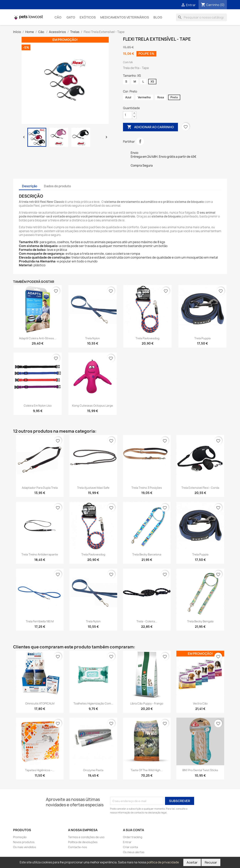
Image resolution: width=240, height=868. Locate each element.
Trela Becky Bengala (200, 621)
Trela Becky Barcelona (147, 554)
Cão (58, 17)
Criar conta (130, 847)
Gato (71, 17)
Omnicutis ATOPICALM (40, 703)
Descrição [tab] (30, 186)
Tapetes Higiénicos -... (40, 770)
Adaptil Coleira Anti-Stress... (38, 338)
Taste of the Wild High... (147, 770)
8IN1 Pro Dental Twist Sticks (200, 770)
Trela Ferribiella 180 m (40, 621)
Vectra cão (200, 703)
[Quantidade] (128, 115)
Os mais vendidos (25, 847)
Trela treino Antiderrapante (40, 554)
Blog (158, 17)
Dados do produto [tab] (57, 186)
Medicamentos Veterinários (125, 17)
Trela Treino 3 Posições (147, 488)
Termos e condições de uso (86, 837)
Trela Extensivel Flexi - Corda (200, 488)
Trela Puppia (202, 338)
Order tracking (133, 837)
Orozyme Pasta (93, 770)
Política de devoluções (83, 842)
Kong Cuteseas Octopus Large (93, 406)
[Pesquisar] (201, 17)
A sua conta (133, 830)
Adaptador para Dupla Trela (40, 488)
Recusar (211, 862)
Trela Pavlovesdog (147, 338)
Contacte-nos (77, 847)
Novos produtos (24, 842)
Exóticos (88, 17)
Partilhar (140, 141)
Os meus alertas (134, 852)
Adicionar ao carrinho (150, 127)
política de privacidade (163, 862)
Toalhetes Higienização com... (93, 703)
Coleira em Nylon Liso (38, 406)
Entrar (127, 842)
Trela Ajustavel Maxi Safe (93, 488)
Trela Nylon (93, 338)
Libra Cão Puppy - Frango (147, 703)
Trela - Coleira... (147, 621)
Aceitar (192, 862)
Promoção (20, 837)
